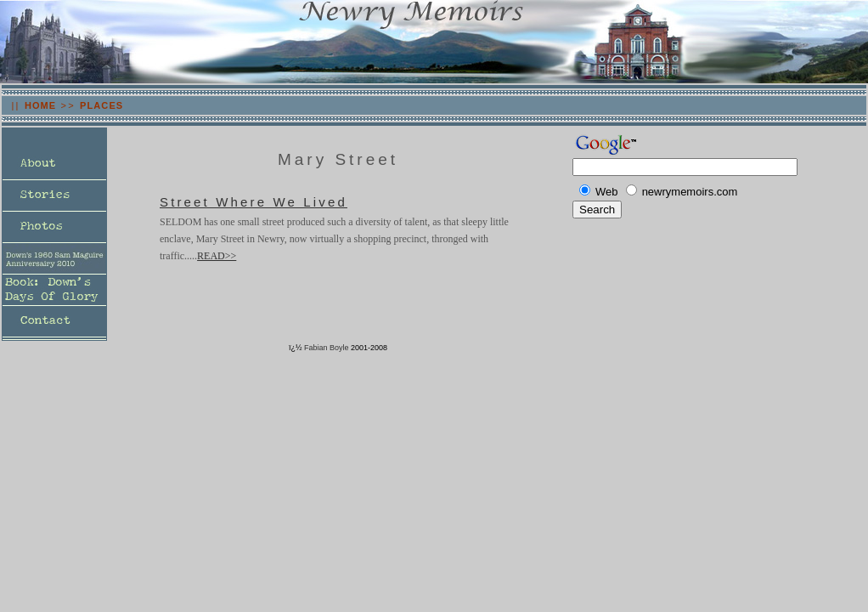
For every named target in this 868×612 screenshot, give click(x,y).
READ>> (217, 256)
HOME (40, 105)
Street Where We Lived (254, 202)
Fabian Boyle (327, 348)
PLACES (101, 105)
